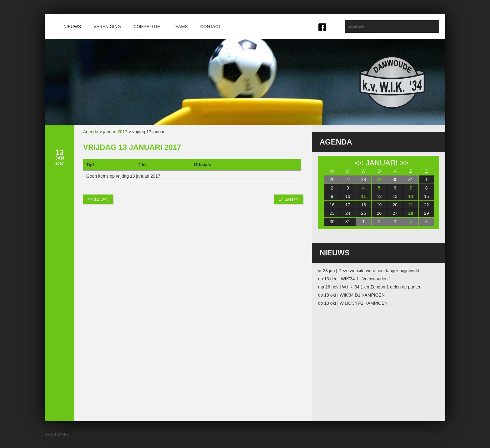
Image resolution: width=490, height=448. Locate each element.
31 (411, 180)
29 (379, 180)
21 (411, 205)
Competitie (147, 27)
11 (363, 196)
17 (348, 205)
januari (382, 163)
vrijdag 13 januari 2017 (132, 147)
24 (348, 213)
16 (332, 205)
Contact (211, 27)
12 (379, 196)
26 (332, 180)
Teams (180, 27)
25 (363, 213)
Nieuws (72, 27)
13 (395, 196)
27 (348, 180)
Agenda (91, 132)
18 (363, 205)
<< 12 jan (98, 199)
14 (411, 196)
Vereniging (107, 27)
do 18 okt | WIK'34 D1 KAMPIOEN (351, 295)
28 (363, 180)
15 (427, 196)
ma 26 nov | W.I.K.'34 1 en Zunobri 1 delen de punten (370, 287)
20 (395, 205)
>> (404, 163)
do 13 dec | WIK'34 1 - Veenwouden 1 (355, 279)
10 (348, 196)
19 (379, 205)
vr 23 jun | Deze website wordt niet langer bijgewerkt (369, 271)
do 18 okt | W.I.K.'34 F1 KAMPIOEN (353, 303)
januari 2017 (115, 132)
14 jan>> (288, 199)
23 (332, 213)
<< (359, 163)
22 (427, 205)
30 (395, 180)
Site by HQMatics (57, 434)
